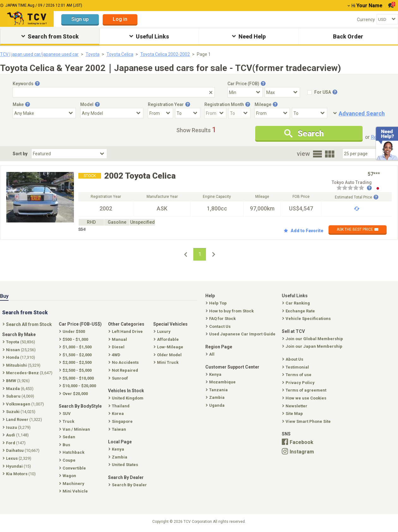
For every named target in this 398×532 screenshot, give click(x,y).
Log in (120, 19)
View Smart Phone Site (307, 421)
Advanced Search (362, 113)
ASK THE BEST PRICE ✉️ (358, 229)
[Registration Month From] (215, 113)
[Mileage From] (272, 113)
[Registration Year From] (160, 113)
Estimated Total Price (357, 197)
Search (304, 133)
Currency (366, 20)
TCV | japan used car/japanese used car (39, 54)
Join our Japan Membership (313, 346)
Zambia (216, 397)
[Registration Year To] (188, 113)
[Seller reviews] (354, 188)
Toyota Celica (120, 54)
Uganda (216, 405)
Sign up (80, 19)
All (211, 354)
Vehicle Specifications (307, 319)
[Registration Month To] (239, 113)
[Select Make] (44, 113)
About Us (293, 359)
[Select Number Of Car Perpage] (364, 154)
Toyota (93, 54)
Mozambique (221, 382)
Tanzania (217, 390)
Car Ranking (297, 303)
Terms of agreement (305, 390)
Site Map (293, 414)
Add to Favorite (304, 231)
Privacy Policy (299, 383)
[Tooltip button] (37, 84)
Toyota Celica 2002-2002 (165, 54)
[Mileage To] (310, 113)
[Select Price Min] (245, 92)
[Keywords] (114, 92)
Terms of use (297, 375)
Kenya (214, 374)
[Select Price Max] (282, 92)
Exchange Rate (299, 311)
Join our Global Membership (313, 339)
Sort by (20, 154)
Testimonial (296, 367)
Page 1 (204, 54)
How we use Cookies (305, 398)
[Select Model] (112, 113)
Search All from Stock (28, 324)
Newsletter (295, 406)
